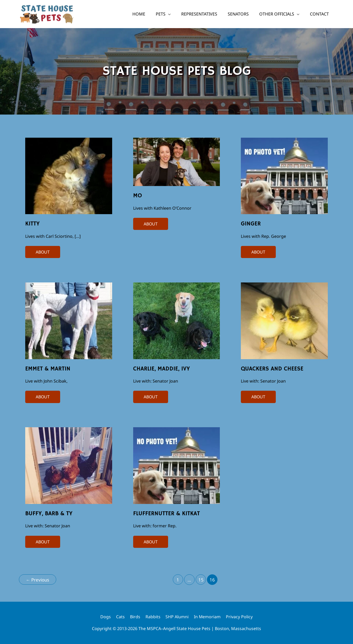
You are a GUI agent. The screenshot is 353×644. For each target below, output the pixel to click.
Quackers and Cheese (272, 369)
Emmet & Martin (48, 369)
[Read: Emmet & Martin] (69, 320)
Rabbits (153, 617)
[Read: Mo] (177, 161)
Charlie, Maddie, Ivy (162, 369)
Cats (120, 617)
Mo (137, 196)
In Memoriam (207, 617)
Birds (135, 617)
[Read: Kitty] (69, 176)
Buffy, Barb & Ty (49, 514)
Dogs (105, 617)
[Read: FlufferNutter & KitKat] (177, 465)
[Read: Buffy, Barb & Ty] (69, 465)
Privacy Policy (240, 617)
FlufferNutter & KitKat (167, 514)
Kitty (32, 224)
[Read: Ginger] (284, 176)
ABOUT (43, 252)
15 (201, 580)
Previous (38, 580)
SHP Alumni (177, 617)
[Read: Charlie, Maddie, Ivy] (177, 320)
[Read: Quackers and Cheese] (284, 320)
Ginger (251, 224)
